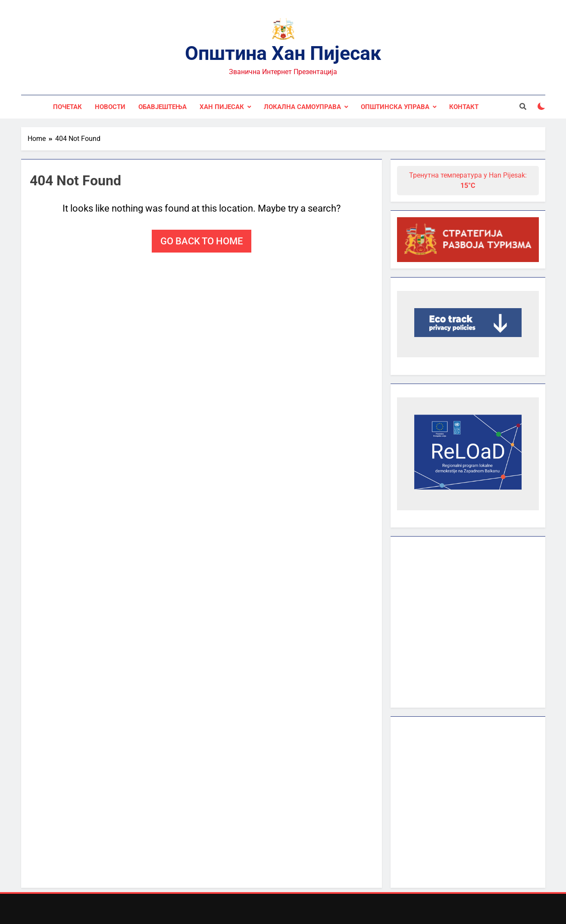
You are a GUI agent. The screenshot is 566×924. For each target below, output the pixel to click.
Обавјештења (163, 107)
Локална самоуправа (302, 107)
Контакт (464, 107)
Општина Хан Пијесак (283, 53)
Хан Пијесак (222, 107)
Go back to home (202, 241)
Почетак (67, 107)
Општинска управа (395, 107)
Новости (110, 107)
